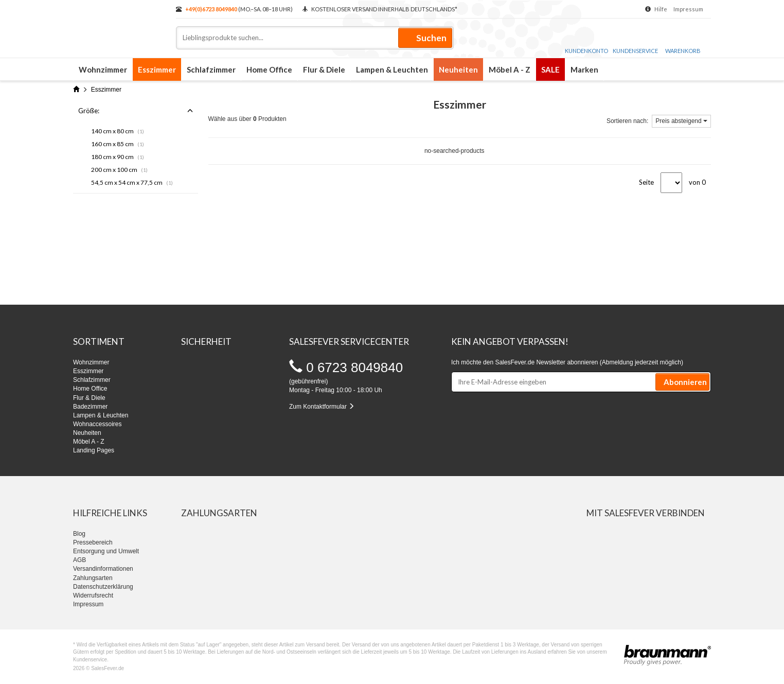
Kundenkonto (586, 41)
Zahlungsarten (93, 578)
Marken (584, 69)
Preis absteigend (681, 121)
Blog (79, 534)
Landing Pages (94, 450)
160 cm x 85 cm (118, 144)
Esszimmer (157, 69)
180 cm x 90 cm (118, 157)
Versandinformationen (103, 569)
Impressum (688, 9)
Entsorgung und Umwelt (106, 551)
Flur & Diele (324, 69)
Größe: (136, 111)
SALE (550, 69)
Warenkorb (683, 41)
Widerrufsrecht (93, 595)
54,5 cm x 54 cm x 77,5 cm (132, 182)
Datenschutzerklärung (103, 587)
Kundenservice (635, 41)
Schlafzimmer (211, 69)
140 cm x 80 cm (118, 131)
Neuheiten (458, 69)
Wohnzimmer (103, 69)
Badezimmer (90, 407)
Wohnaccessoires (97, 424)
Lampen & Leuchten (392, 69)
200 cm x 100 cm (119, 170)
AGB (79, 560)
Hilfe (661, 9)
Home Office (269, 69)
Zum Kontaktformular (322, 407)
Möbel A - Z (510, 69)
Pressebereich (93, 542)
